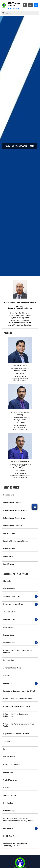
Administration (20, 13)
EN (30, 5)
